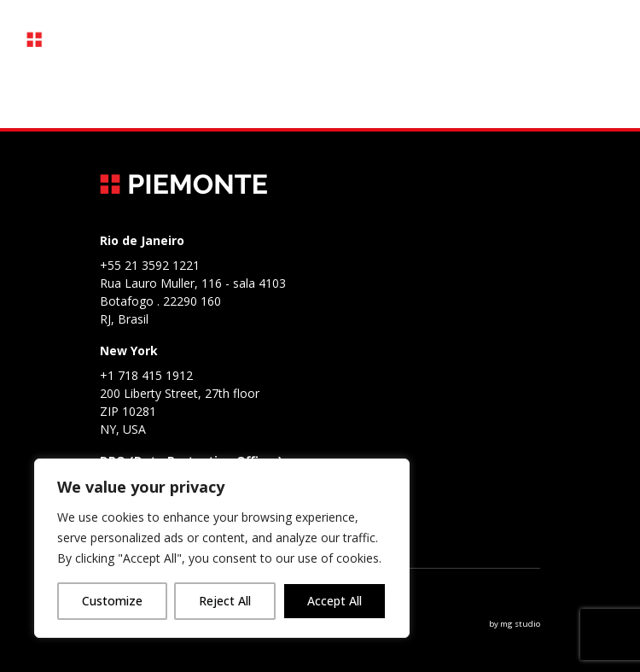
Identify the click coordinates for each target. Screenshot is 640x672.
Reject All (225, 601)
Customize (112, 601)
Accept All (335, 601)
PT (457, 40)
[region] (222, 548)
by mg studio (515, 624)
